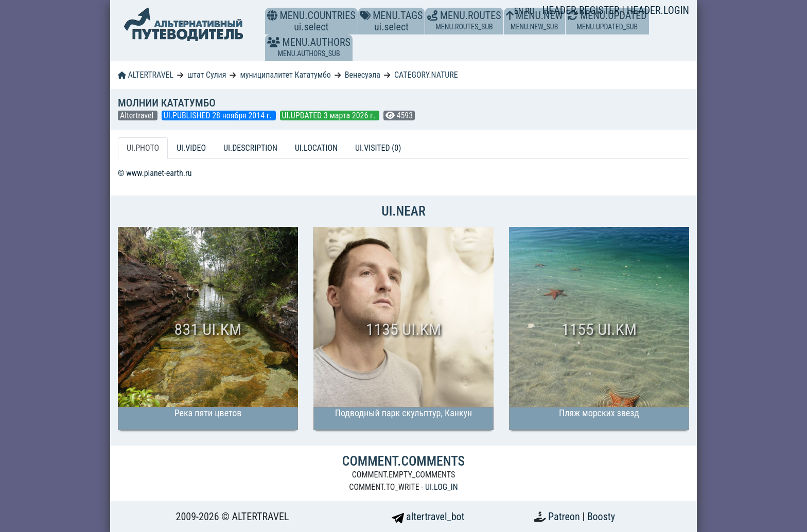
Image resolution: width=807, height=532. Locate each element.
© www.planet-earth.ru (155, 173)
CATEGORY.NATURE (426, 75)
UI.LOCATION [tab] (316, 148)
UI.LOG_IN (442, 487)
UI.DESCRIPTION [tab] (250, 148)
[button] (274, 42)
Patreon (565, 517)
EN (520, 11)
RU (529, 11)
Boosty (601, 517)
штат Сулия (207, 75)
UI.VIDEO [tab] (191, 148)
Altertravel (138, 116)
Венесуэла (363, 75)
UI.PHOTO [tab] (143, 148)
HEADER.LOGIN (658, 10)
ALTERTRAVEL (146, 75)
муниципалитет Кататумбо (285, 75)
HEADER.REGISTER (582, 10)
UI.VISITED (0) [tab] (378, 148)
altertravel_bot (428, 517)
